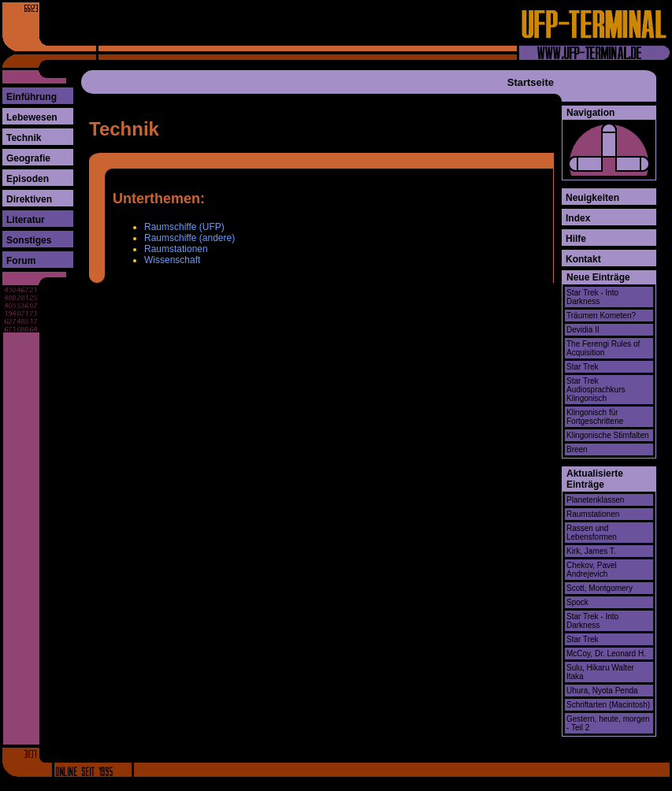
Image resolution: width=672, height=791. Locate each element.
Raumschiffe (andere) (189, 238)
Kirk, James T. (591, 551)
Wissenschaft (172, 260)
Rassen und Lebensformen (592, 533)
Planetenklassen (595, 500)
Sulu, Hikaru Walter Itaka (600, 672)
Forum (21, 261)
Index (578, 218)
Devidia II (583, 330)
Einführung (32, 97)
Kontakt (583, 259)
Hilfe (576, 239)
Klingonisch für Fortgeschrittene (595, 417)
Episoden (28, 179)
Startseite (531, 82)
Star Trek (583, 367)
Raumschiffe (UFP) (184, 227)
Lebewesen (32, 117)
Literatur (26, 220)
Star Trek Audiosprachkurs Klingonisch (596, 390)
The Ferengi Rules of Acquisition (603, 348)
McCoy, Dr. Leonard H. (606, 654)
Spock (577, 602)
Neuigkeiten (592, 198)
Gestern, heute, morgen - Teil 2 (608, 723)
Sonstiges (29, 240)
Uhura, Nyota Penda (602, 691)
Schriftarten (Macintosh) (608, 705)
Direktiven (29, 199)
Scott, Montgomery (600, 588)
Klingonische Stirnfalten (608, 435)
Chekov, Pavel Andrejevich (592, 570)
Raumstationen (176, 249)
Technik (24, 138)
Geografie (28, 158)
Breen (577, 449)
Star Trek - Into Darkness (592, 297)
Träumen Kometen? (601, 316)
